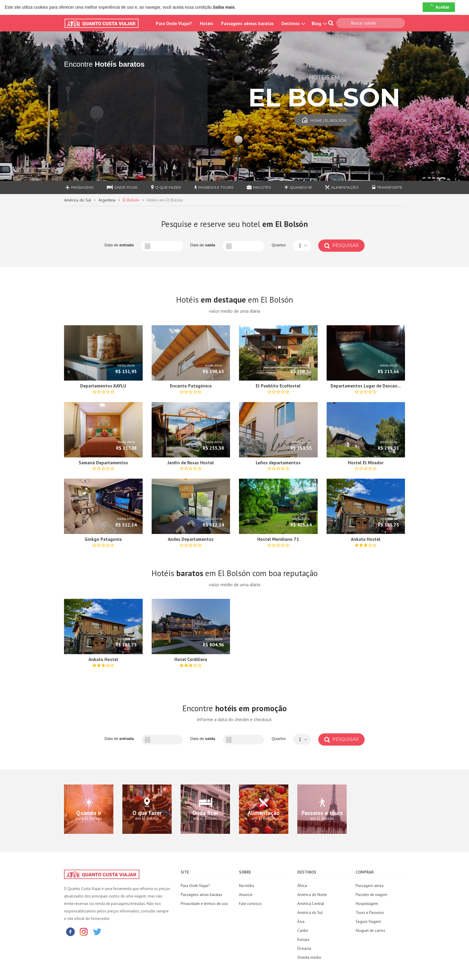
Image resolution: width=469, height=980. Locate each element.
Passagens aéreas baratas (247, 23)
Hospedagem (367, 904)
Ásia (301, 922)
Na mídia (246, 886)
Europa (303, 939)
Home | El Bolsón (324, 120)
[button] (302, 245)
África (302, 886)
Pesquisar (341, 245)
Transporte (387, 187)
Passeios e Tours (214, 187)
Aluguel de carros (370, 931)
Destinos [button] (293, 23)
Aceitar (439, 7)
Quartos (279, 245)
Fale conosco (250, 904)
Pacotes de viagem (371, 895)
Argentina (107, 200)
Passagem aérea (370, 886)
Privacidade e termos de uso (204, 904)
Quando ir (298, 187)
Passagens (79, 187)
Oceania (304, 948)
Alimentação (342, 187)
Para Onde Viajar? (174, 23)
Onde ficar (122, 187)
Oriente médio (309, 957)
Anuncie (246, 895)
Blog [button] (319, 23)
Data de (119, 245)
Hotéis (207, 23)
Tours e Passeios (370, 913)
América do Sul (78, 200)
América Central (311, 904)
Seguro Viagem (368, 922)
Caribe (303, 931)
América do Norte (312, 895)
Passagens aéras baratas (201, 895)
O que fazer (166, 187)
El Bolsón (131, 200)
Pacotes (259, 187)
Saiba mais (224, 7)
